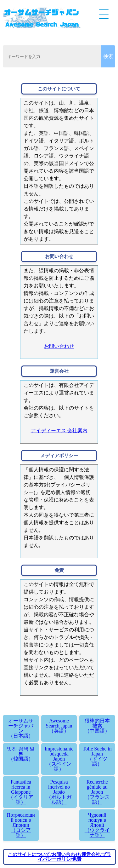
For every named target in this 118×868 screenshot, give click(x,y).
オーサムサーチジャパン (21, 728)
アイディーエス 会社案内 (59, 431)
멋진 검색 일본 (21, 754)
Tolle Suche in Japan (97, 756)
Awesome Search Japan (59, 726)
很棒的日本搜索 (97, 726)
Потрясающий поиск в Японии (21, 825)
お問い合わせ (59, 346)
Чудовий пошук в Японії (97, 825)
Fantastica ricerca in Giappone (21, 792)
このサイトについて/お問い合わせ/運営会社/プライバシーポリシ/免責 (59, 857)
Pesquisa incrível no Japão (59, 792)
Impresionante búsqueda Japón (59, 759)
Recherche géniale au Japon (97, 792)
